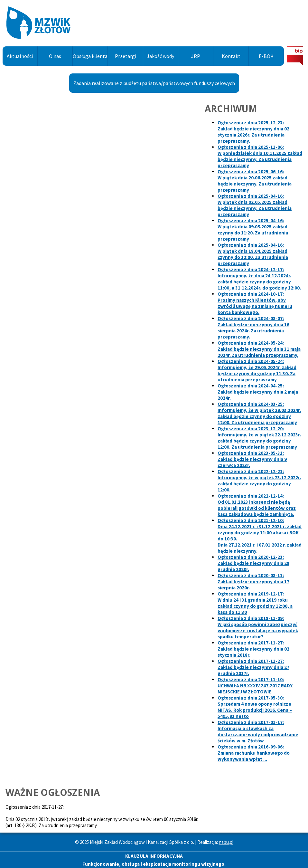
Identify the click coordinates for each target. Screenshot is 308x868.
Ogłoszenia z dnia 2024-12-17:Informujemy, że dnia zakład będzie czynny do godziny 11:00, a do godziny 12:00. (259, 279)
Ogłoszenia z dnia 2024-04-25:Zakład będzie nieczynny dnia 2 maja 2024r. (258, 392)
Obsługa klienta (90, 56)
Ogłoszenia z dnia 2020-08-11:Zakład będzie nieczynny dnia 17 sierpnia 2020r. (253, 582)
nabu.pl (226, 842)
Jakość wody (160, 56)
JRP (196, 56)
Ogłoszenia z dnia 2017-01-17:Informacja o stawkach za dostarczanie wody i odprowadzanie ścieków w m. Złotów (258, 731)
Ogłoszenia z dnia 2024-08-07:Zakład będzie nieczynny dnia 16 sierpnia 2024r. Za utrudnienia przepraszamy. (253, 328)
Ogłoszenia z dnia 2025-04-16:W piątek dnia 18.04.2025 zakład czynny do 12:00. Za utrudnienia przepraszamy (253, 254)
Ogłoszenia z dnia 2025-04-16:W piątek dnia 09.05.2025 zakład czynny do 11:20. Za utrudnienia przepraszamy (253, 230)
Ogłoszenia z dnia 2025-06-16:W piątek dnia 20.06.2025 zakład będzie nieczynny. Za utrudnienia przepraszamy (255, 181)
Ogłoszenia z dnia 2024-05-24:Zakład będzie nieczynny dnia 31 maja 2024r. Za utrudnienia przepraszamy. (259, 349)
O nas (55, 56)
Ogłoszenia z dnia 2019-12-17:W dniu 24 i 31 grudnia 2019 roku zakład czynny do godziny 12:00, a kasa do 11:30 (255, 603)
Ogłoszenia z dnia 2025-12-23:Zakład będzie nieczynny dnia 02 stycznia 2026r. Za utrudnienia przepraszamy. (253, 132)
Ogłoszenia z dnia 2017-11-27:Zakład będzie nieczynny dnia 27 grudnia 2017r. (253, 667)
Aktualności (20, 56)
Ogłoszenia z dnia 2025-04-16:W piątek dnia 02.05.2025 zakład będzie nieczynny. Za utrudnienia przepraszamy (255, 205)
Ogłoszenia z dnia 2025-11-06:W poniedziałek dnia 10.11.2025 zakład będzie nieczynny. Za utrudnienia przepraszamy (260, 156)
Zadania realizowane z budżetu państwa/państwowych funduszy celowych (154, 83)
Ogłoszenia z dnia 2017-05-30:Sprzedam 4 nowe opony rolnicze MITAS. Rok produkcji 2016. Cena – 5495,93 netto (255, 707)
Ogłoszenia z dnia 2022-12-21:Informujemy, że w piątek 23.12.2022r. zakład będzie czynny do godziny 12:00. (259, 481)
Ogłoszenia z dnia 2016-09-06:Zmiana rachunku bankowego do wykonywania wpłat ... (254, 753)
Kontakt (231, 56)
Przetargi (126, 56)
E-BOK (266, 56)
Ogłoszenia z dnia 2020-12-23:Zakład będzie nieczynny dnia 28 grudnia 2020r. (253, 563)
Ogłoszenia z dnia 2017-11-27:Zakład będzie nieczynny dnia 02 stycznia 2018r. (253, 649)
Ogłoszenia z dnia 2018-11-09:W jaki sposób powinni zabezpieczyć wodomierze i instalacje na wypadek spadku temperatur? (258, 627)
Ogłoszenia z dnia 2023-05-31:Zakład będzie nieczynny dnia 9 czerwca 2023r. (252, 459)
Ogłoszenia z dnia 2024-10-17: (255, 303)
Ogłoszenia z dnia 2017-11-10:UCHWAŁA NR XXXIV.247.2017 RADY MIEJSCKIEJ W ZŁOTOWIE (255, 686)
